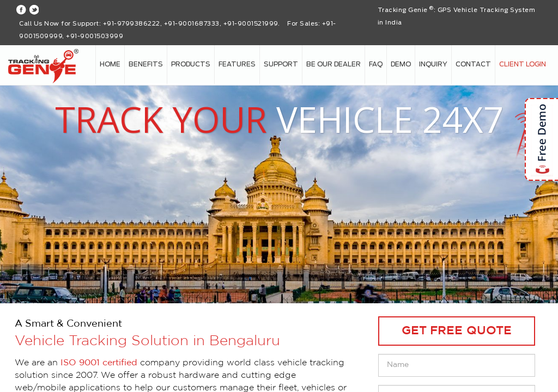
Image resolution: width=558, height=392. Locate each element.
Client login (523, 64)
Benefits (146, 64)
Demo (401, 64)
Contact (473, 64)
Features (237, 64)
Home (110, 64)
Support (281, 64)
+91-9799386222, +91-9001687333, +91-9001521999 (190, 24)
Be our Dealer (333, 64)
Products (191, 64)
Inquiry (433, 64)
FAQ (376, 64)
